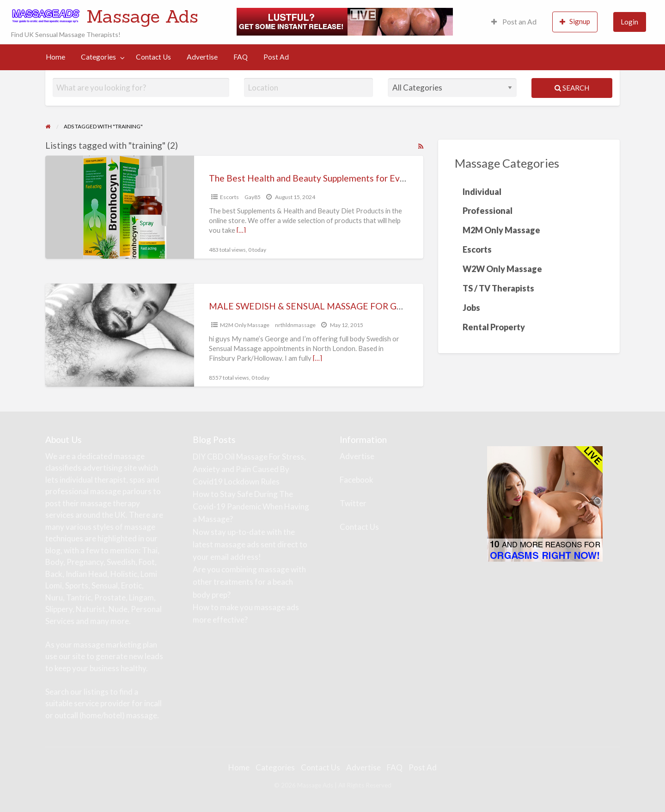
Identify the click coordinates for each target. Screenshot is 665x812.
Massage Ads (142, 16)
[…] (241, 230)
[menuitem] (514, 22)
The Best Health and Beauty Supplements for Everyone (318, 178)
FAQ (241, 57)
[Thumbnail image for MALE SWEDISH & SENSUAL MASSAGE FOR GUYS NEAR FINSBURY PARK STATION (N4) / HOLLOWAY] (120, 335)
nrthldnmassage (295, 325)
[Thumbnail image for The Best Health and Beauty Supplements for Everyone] (120, 207)
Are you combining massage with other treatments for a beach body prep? (249, 582)
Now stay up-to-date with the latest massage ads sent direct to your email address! (250, 544)
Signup (575, 21)
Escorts (229, 197)
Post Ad (276, 57)
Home (55, 57)
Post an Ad (514, 22)
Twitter (353, 503)
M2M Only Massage (245, 325)
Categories (98, 57)
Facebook (357, 480)
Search (572, 88)
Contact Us (153, 57)
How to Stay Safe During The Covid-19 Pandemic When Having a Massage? (251, 506)
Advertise (202, 57)
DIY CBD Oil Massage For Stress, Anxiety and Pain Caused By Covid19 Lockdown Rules (249, 469)
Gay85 (253, 197)
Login (629, 22)
